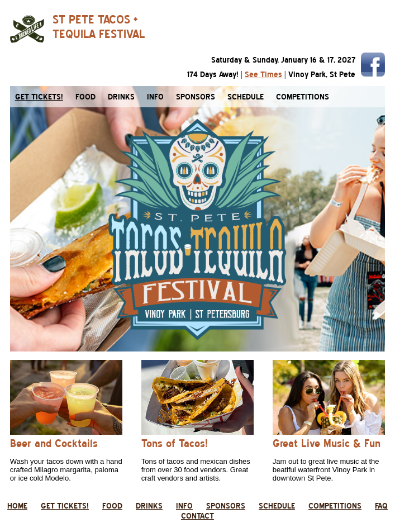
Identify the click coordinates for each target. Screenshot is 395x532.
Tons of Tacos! (175, 443)
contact (197, 516)
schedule (246, 97)
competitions (303, 97)
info (155, 97)
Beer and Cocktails (54, 443)
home (17, 506)
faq (381, 506)
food (85, 97)
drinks (121, 97)
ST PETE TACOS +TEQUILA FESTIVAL (99, 27)
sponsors (196, 97)
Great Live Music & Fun (327, 443)
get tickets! (65, 506)
